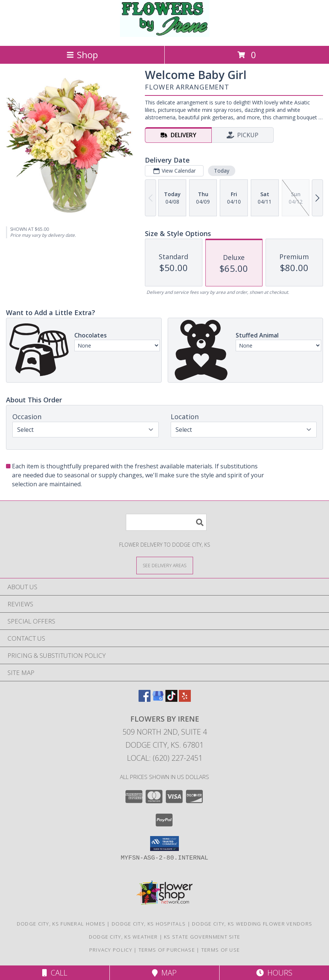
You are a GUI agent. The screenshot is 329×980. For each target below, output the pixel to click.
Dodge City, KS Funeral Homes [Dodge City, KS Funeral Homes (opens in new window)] (61, 924)
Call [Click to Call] (55, 973)
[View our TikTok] (171, 699)
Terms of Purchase (167, 950)
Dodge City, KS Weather (123, 937)
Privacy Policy (111, 950)
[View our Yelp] (185, 699)
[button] (164, 844)
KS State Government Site (202, 937)
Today (222, 171)
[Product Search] (166, 522)
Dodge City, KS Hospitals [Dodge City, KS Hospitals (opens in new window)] (149, 924)
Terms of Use (221, 950)
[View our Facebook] (145, 699)
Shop (82, 55)
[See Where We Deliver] (165, 565)
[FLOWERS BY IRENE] (165, 35)
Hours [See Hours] (274, 973)
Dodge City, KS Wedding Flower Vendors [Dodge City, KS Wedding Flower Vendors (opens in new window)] (252, 924)
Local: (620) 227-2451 (165, 758)
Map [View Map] (164, 973)
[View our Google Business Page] (158, 699)
